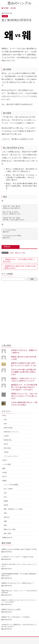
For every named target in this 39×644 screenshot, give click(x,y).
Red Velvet (7, 448)
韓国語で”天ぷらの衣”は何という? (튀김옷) (15, 617)
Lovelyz (6, 436)
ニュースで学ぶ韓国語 (11, 485)
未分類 (5, 16)
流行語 (6, 505)
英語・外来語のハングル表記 (13, 509)
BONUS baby (8, 428)
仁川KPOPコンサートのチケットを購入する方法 (17, 557)
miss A (6, 444)
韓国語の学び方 (7, 538)
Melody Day (8, 440)
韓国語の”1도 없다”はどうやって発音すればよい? (18, 583)
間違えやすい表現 (20, 253)
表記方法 (7, 517)
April (5, 424)
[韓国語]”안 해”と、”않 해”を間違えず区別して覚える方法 (19, 260)
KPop (4, 415)
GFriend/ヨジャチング (11, 432)
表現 (5, 513)
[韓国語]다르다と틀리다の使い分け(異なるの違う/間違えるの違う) (19, 267)
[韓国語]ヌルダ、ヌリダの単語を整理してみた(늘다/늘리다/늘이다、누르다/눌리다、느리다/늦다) (24, 387)
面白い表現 (7, 533)
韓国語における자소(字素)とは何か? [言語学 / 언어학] (19, 549)
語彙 (5, 521)
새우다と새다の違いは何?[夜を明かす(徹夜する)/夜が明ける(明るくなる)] (24, 372)
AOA (5, 420)
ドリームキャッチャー (11, 456)
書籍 (4, 468)
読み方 (4, 477)
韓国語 (4, 481)
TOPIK (4, 460)
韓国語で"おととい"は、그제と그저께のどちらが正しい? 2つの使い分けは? (24, 396)
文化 (5, 493)
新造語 (6, 501)
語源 (5, 525)
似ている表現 (8, 489)
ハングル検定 (7, 464)
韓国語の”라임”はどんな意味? (11, 609)
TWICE (6, 452)
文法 (5, 497)
